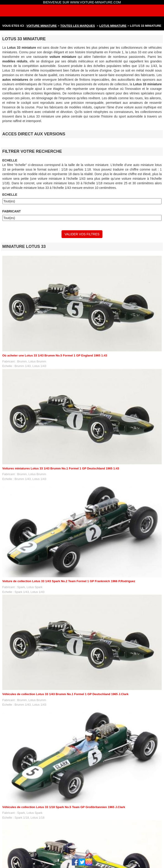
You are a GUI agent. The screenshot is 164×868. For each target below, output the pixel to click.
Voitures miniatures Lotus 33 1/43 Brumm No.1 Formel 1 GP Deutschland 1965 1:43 (61, 468)
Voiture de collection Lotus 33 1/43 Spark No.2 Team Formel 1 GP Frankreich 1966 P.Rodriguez (69, 581)
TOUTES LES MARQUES (78, 26)
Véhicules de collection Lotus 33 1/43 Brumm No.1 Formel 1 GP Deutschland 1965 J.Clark (65, 694)
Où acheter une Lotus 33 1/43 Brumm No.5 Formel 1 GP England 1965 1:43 (55, 355)
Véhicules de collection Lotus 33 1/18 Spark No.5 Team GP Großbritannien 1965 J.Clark (64, 807)
